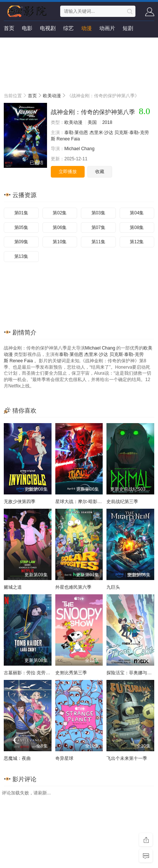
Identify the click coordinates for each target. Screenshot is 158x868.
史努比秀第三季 (71, 673)
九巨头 (113, 587)
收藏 (100, 172)
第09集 (21, 242)
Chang (88, 149)
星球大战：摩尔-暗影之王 (81, 502)
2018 (107, 122)
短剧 (128, 28)
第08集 (137, 228)
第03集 (98, 213)
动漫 (87, 28)
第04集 (137, 213)
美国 (92, 122)
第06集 (60, 228)
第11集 (98, 242)
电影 (27, 28)
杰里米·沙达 (101, 133)
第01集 (21, 213)
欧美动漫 (52, 96)
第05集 (21, 228)
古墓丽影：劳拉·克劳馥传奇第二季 (38, 673)
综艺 (68, 28)
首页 (9, 28)
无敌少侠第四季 (20, 502)
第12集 (137, 242)
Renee (63, 139)
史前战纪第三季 (122, 502)
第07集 (98, 228)
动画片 (107, 28)
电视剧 (48, 28)
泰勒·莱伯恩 (76, 133)
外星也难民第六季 (73, 587)
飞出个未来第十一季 (127, 758)
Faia (75, 139)
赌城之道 (13, 587)
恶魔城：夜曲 (17, 758)
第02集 (60, 213)
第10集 (60, 242)
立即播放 (68, 172)
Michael (72, 149)
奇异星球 (64, 758)
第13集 (21, 256)
